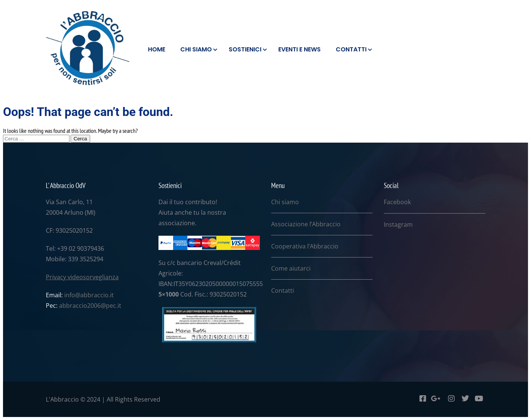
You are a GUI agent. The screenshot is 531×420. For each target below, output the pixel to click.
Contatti (283, 291)
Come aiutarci (291, 268)
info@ (72, 295)
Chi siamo (285, 202)
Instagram (398, 224)
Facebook (397, 202)
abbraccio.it (97, 295)
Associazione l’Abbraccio (306, 224)
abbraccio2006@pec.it (90, 306)
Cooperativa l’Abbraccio (305, 246)
